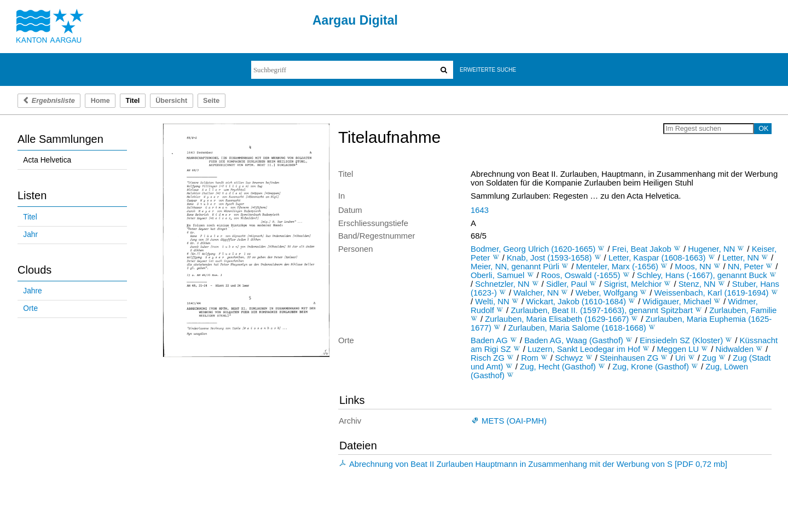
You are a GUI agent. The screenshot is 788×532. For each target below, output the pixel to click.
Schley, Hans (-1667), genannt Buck (702, 275)
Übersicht (171, 101)
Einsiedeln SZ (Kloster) (681, 340)
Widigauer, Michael (677, 302)
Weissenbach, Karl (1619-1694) (712, 293)
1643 (480, 210)
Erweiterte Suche (488, 70)
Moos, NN (693, 267)
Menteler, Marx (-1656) (617, 267)
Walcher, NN (536, 293)
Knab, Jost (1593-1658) (549, 258)
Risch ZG (488, 358)
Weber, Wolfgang (607, 293)
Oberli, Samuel (497, 275)
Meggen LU (678, 349)
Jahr (30, 235)
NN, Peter (746, 267)
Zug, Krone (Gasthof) (651, 367)
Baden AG (489, 340)
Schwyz (569, 358)
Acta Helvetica (47, 160)
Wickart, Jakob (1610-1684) (576, 302)
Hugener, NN (711, 249)
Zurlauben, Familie (743, 310)
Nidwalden (734, 349)
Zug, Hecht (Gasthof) (558, 367)
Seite (211, 101)
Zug (709, 358)
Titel (30, 217)
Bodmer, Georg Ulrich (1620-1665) (533, 249)
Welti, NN (492, 302)
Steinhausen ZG (629, 358)
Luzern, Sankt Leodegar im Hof (584, 349)
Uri (680, 358)
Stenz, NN (697, 284)
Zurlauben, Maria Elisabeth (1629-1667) (557, 319)
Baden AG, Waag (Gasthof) (574, 340)
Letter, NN (741, 258)
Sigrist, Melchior (633, 284)
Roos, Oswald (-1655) (581, 275)
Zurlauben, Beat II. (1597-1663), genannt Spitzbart (601, 310)
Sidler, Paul (567, 284)
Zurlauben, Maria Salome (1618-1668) (577, 328)
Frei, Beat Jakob (642, 249)
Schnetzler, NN (502, 284)
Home (100, 101)
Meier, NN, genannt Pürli (515, 267)
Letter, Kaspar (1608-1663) (657, 258)
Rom (529, 358)
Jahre (32, 291)
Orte (30, 308)
